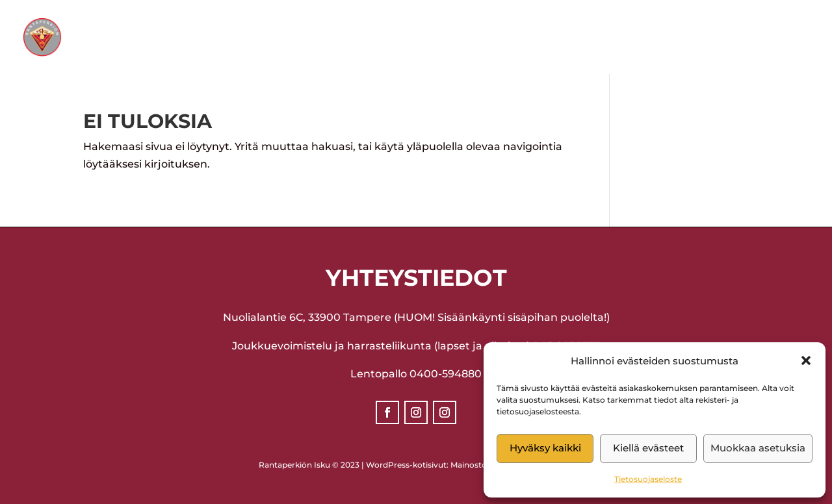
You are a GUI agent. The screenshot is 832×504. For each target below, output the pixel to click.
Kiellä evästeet (648, 448)
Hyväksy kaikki (545, 448)
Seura (261, 38)
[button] (806, 360)
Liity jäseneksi (766, 38)
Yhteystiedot (662, 38)
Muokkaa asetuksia (758, 448)
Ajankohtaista (415, 38)
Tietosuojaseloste (648, 479)
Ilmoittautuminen (547, 38)
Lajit (324, 38)
